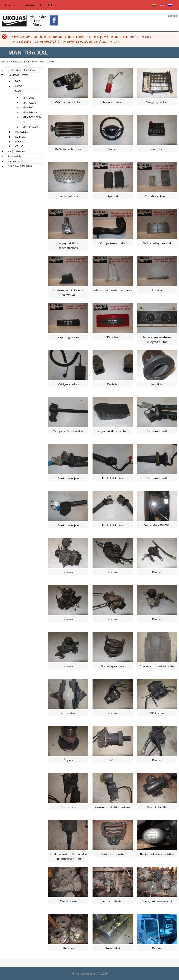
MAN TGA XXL (31, 127)
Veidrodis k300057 (157, 525)
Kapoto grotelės (68, 337)
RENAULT (20, 137)
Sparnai (113, 196)
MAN (35, 62)
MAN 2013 (29, 98)
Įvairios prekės (16, 161)
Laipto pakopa (68, 196)
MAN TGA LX (30, 112)
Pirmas (5, 62)
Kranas (68, 572)
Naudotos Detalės (20, 62)
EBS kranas (157, 713)
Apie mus (11, 5)
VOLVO (19, 146)
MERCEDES (21, 132)
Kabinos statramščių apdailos (113, 290)
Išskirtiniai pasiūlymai (20, 166)
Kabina (157, 948)
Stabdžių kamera (112, 666)
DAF (17, 81)
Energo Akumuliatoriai (157, 901)
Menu (170, 16)
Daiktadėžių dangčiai (157, 243)
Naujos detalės (16, 151)
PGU (113, 760)
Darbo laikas (47, 5)
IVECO (19, 86)
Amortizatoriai (113, 901)
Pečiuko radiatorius (68, 149)
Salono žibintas (113, 102)
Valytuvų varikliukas (68, 102)
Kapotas (113, 337)
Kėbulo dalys (15, 156)
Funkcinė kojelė (157, 431)
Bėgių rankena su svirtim (157, 854)
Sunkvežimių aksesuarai (21, 70)
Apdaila (157, 290)
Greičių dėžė (68, 901)
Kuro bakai (113, 948)
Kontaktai (28, 5)
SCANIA (19, 142)
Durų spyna (68, 807)
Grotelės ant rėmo (157, 196)
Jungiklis (157, 384)
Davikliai (113, 384)
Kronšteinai (68, 713)
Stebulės (68, 948)
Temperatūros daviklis (68, 431)
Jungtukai (157, 149)
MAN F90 (28, 107)
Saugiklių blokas (157, 102)
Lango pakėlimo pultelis (113, 431)
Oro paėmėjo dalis (112, 243)
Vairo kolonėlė (157, 807)
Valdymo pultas (68, 384)
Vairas (113, 149)
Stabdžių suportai (113, 854)
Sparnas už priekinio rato (157, 666)
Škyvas (68, 760)
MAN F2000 (29, 103)
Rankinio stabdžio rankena (113, 807)
